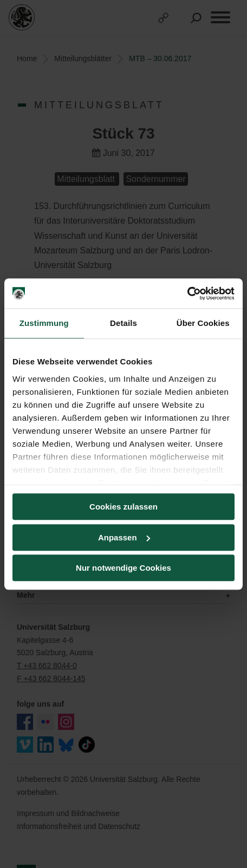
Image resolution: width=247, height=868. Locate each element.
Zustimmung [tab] (44, 323)
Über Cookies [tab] (203, 323)
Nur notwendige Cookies (123, 568)
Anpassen (124, 537)
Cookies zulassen (123, 507)
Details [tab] (123, 323)
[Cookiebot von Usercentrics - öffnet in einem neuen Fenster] (187, 293)
